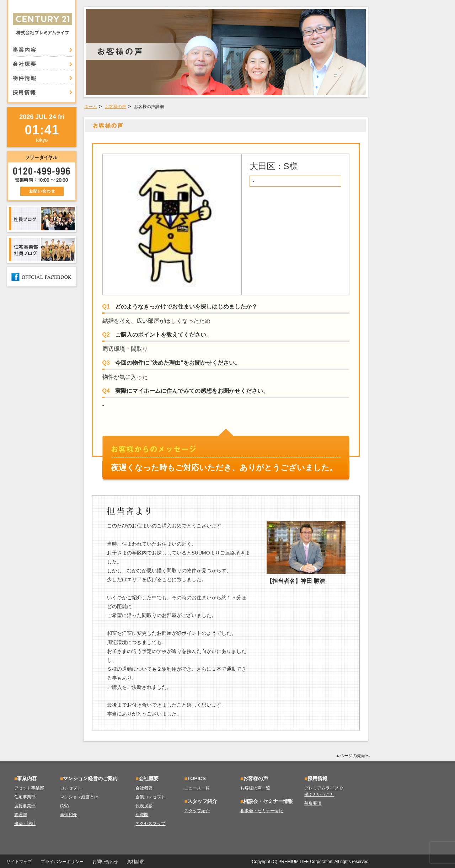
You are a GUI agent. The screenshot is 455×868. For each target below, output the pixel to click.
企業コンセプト (150, 797)
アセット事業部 (29, 788)
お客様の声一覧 (255, 788)
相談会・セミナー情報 (262, 811)
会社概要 (42, 64)
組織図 (142, 815)
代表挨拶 (144, 806)
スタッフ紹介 (197, 811)
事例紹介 (69, 815)
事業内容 (42, 52)
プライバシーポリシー (62, 862)
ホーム (91, 107)
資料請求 (135, 862)
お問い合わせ (105, 862)
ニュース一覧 (197, 788)
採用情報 (42, 90)
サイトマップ (19, 862)
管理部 (21, 815)
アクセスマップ (150, 824)
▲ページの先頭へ (353, 756)
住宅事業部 (25, 797)
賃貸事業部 (25, 806)
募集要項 (313, 803)
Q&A (65, 806)
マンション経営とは (79, 797)
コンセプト (71, 788)
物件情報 (42, 78)
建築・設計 (25, 824)
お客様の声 (116, 107)
